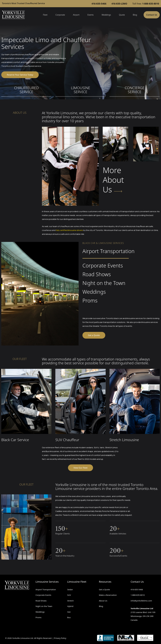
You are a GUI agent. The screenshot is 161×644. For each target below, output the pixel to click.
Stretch (70, 601)
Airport (76, 15)
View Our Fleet (81, 468)
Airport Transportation (46, 589)
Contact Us (152, 15)
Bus (69, 617)
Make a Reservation (108, 595)
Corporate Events (43, 595)
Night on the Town (44, 606)
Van (69, 612)
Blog (135, 15)
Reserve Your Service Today (20, 75)
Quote (122, 15)
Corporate (60, 15)
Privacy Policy (60, 638)
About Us (103, 601)
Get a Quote (94, 335)
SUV (69, 595)
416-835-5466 (137, 589)
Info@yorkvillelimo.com (141, 601)
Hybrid (70, 606)
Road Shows (41, 601)
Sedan (70, 589)
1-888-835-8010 (138, 595)
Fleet (45, 15)
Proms (39, 617)
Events (91, 15)
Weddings (106, 15)
